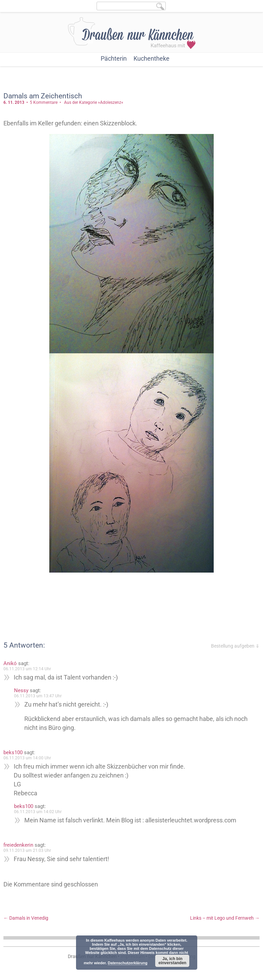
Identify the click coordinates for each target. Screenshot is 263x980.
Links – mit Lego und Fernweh (225, 918)
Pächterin (114, 58)
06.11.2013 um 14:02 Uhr (38, 812)
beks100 (13, 752)
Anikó (10, 663)
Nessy (21, 690)
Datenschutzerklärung (128, 963)
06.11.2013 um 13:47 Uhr (38, 696)
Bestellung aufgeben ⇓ (235, 646)
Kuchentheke (152, 58)
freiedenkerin (18, 845)
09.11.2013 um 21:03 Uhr (27, 850)
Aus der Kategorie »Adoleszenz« (94, 102)
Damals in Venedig (26, 918)
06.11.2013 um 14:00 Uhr (27, 758)
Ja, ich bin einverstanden (172, 961)
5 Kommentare (44, 102)
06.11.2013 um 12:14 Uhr (27, 669)
